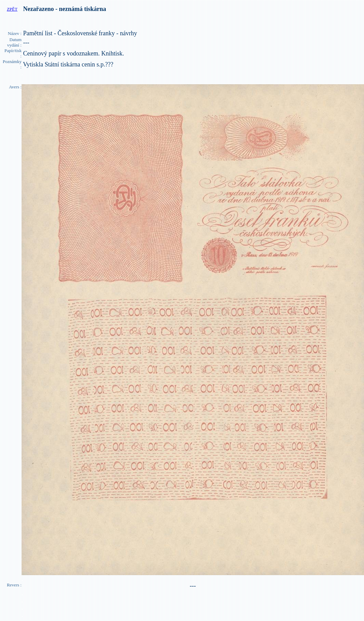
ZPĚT (12, 9)
